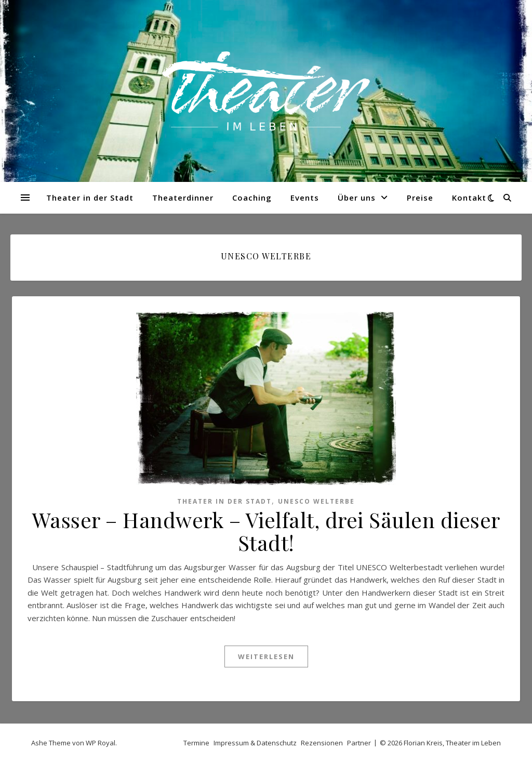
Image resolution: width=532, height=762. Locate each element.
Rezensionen (322, 743)
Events (305, 198)
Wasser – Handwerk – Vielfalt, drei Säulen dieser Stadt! (266, 531)
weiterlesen (266, 656)
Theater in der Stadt (90, 198)
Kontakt (469, 198)
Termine (196, 743)
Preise (420, 198)
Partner (359, 743)
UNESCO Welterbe (316, 501)
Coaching (252, 198)
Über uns (357, 198)
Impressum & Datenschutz (255, 743)
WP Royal (101, 743)
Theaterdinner (183, 198)
